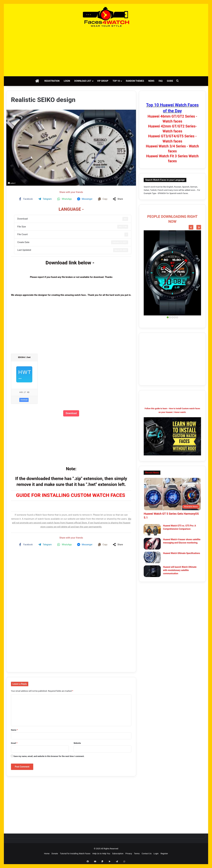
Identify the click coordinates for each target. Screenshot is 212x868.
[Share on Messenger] (85, 199)
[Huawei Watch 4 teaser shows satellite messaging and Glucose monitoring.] (152, 544)
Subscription (118, 854)
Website (77, 743)
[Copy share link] (103, 199)
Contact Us (147, 854)
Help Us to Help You (101, 854)
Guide (170, 81)
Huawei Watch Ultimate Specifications (181, 553)
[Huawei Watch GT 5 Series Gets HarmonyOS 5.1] (172, 494)
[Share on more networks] (118, 199)
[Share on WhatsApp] (65, 199)
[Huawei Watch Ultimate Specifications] (152, 557)
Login (67, 81)
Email (14, 743)
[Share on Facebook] (26, 199)
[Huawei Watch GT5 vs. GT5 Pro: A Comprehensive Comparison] (152, 530)
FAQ (161, 81)
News (151, 81)
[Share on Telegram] (45, 199)
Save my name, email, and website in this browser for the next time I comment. (49, 756)
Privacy (129, 854)
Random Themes (135, 81)
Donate (55, 854)
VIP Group (103, 81)
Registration (52, 81)
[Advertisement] (106, 52)
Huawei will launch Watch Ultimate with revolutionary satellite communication (180, 570)
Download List (83, 81)
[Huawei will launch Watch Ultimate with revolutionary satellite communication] (152, 571)
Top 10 (116, 81)
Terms (137, 854)
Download (24, 400)
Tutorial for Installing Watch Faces (75, 854)
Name (14, 730)
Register (164, 854)
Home (47, 854)
